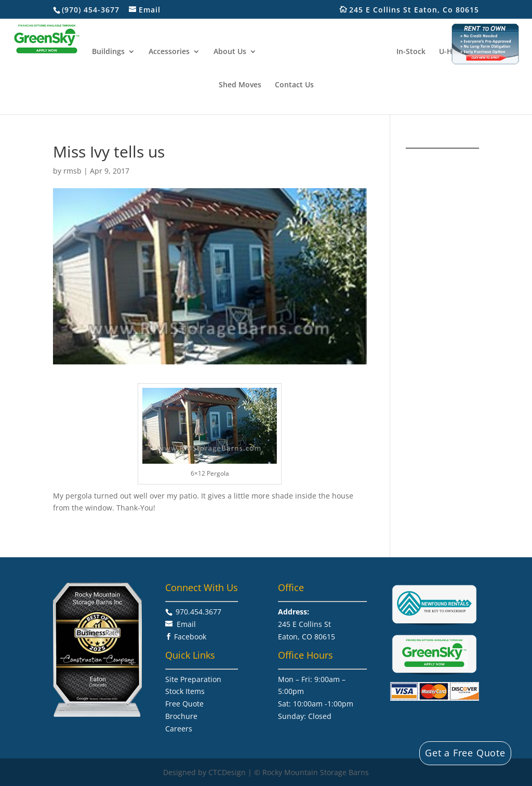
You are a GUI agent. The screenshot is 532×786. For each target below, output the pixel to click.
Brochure (181, 716)
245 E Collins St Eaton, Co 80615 (420, 10)
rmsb (72, 171)
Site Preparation (193, 679)
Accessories (170, 51)
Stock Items (185, 691)
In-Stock (410, 51)
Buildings (109, 51)
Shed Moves (240, 85)
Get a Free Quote (465, 753)
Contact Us (294, 85)
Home (69, 51)
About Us (231, 51)
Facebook (190, 637)
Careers (179, 729)
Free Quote (184, 704)
